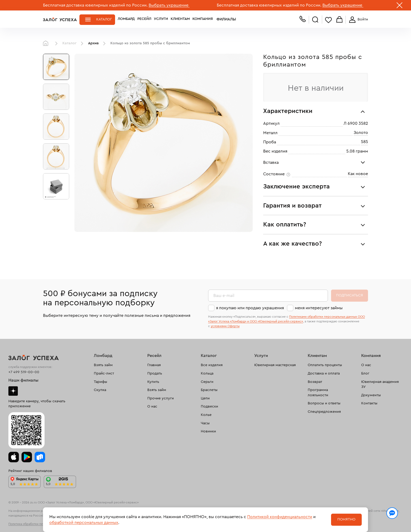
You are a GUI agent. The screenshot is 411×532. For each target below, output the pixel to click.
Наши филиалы (23, 380)
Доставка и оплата (324, 373)
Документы (371, 395)
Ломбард (126, 19)
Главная (47, 44)
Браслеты (209, 390)
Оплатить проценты (325, 365)
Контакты (369, 403)
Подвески (209, 406)
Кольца (207, 373)
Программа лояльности (318, 393)
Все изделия (212, 365)
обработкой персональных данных (84, 523)
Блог (365, 373)
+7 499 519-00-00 (24, 372)
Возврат (315, 382)
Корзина (339, 20)
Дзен (13, 391)
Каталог (104, 19)
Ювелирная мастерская (275, 365)
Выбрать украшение (169, 5)
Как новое (358, 174)
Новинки (208, 431)
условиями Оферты (225, 326)
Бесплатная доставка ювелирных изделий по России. (95, 5)
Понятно (346, 519)
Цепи (205, 398)
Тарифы (101, 382)
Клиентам (180, 19)
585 (364, 142)
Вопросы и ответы (324, 403)
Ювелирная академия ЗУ (380, 384)
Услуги (161, 19)
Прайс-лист (104, 373)
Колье (206, 415)
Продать (155, 373)
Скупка (100, 390)
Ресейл (144, 19)
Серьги (207, 382)
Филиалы (225, 19)
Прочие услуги (161, 398)
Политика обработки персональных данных (40, 524)
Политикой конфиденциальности (280, 517)
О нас (152, 406)
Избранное (328, 20)
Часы (205, 423)
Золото (361, 133)
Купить (153, 382)
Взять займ (103, 365)
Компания (203, 19)
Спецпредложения (324, 412)
